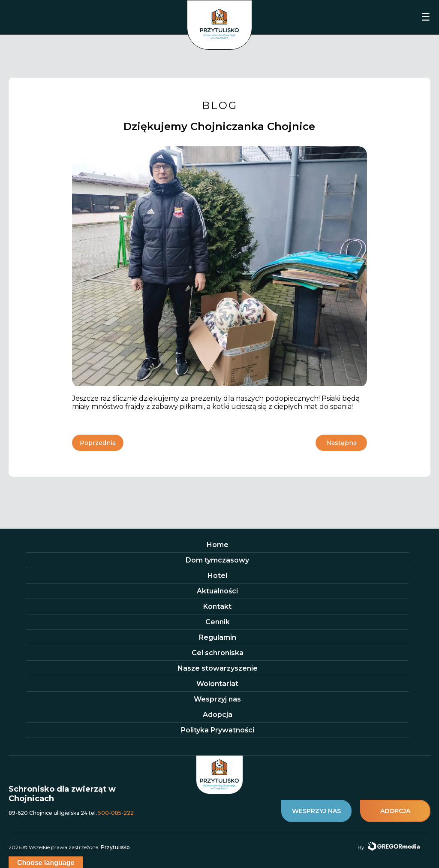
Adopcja (218, 715)
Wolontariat (217, 684)
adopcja (395, 811)
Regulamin (218, 637)
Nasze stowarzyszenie (218, 668)
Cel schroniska (218, 653)
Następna (341, 443)
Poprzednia (98, 443)
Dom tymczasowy (217, 560)
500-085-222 (116, 813)
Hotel (217, 576)
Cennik (218, 622)
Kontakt (217, 606)
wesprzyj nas (316, 811)
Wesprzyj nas (217, 699)
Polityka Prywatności (218, 730)
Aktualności (217, 591)
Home (218, 545)
